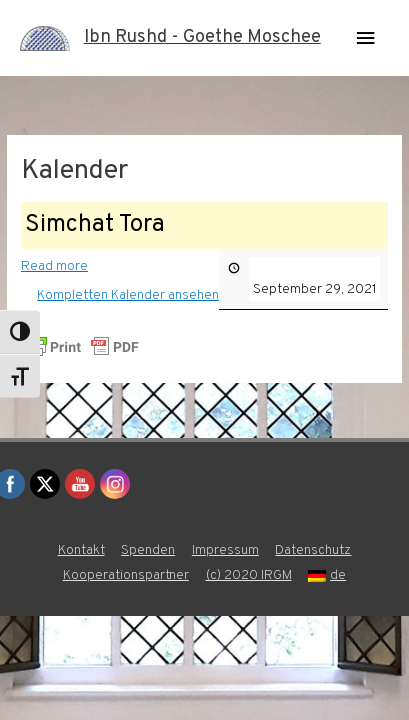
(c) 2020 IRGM (249, 575)
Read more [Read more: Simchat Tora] (54, 265)
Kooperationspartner (126, 575)
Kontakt (81, 550)
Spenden (148, 550)
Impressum (225, 550)
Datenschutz (313, 550)
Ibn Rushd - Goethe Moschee (202, 37)
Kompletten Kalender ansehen (128, 294)
